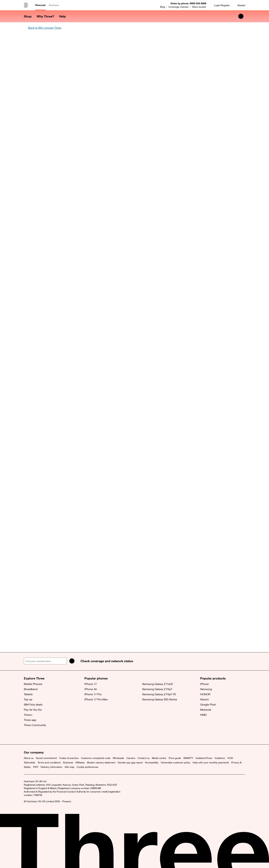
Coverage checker (179, 7)
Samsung (206, 689)
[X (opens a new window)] (27, 736)
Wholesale (118, 758)
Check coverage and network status (107, 661)
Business (54, 5)
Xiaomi (204, 699)
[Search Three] (241, 16)
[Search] (72, 661)
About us (29, 758)
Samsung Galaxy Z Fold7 (158, 684)
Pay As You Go (33, 710)
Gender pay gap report (130, 763)
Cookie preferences (87, 767)
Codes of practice (69, 758)
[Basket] (239, 5)
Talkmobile (30, 763)
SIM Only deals (33, 704)
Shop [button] (28, 16)
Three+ (28, 715)
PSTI (36, 767)
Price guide (175, 758)
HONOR (205, 694)
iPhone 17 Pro (93, 694)
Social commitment (46, 758)
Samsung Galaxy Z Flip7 (157, 689)
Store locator (199, 7)
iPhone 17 (91, 684)
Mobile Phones (33, 684)
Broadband (31, 689)
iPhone (204, 684)
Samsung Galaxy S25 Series (160, 699)
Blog (163, 7)
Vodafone (220, 758)
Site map (69, 767)
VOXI (230, 758)
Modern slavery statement (101, 763)
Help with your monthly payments (211, 763)
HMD (203, 715)
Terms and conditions (49, 763)
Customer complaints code (96, 758)
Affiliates (80, 763)
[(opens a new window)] (43, 736)
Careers (131, 758)
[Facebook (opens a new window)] (35, 736)
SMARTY (188, 758)
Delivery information (51, 767)
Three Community (35, 725)
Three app (30, 720)
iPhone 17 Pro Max (96, 699)
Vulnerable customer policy (176, 763)
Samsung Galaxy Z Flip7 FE (159, 694)
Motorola (206, 710)
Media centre (159, 758)
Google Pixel (208, 704)
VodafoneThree (204, 758)
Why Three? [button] (45, 16)
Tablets (28, 694)
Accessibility (152, 763)
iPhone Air (91, 689)
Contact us (144, 758)
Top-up (28, 699)
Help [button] (63, 16)
